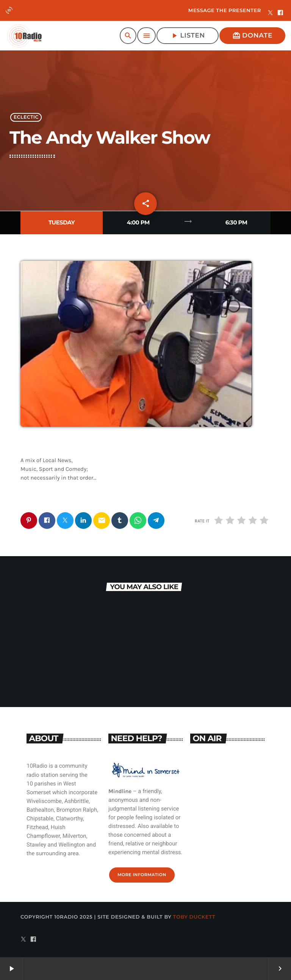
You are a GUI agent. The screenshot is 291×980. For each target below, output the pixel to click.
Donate (252, 36)
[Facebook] (280, 13)
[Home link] (24, 36)
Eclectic (26, 117)
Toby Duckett (194, 917)
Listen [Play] (188, 36)
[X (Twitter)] (271, 13)
